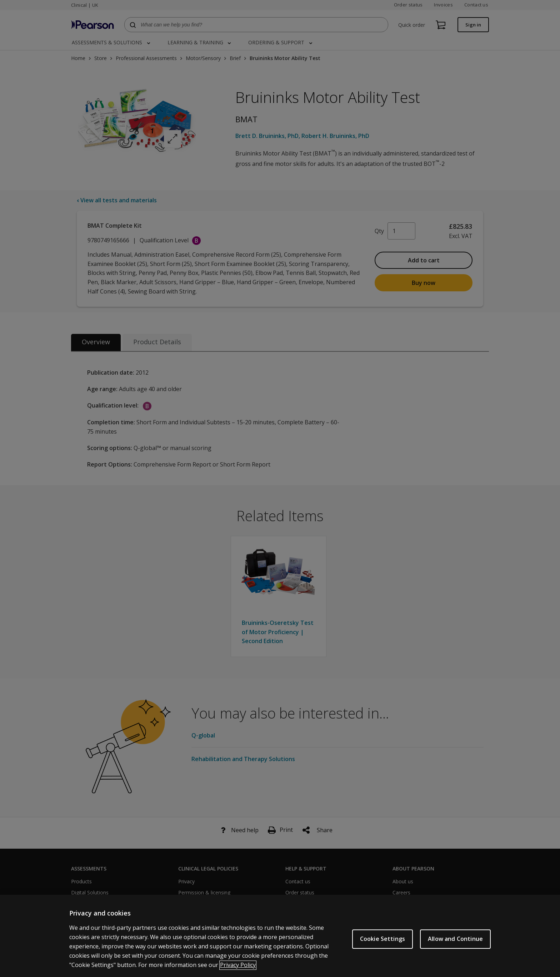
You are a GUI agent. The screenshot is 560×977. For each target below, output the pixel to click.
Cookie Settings (382, 948)
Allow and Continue (455, 948)
